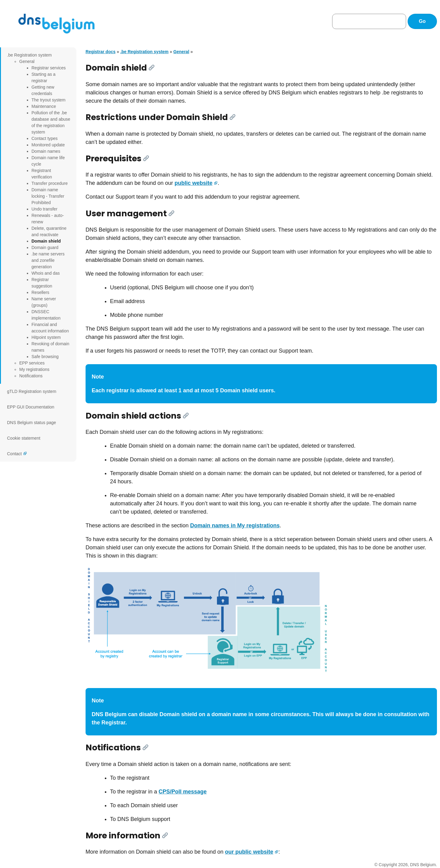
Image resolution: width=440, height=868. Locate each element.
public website (193, 183)
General (27, 61)
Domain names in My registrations (235, 526)
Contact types (45, 138)
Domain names (46, 151)
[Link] (152, 68)
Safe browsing (45, 357)
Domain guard (45, 247)
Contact (14, 454)
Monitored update (48, 145)
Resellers (40, 292)
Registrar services (49, 68)
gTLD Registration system (32, 391)
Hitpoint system (46, 337)
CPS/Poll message (183, 792)
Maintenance (44, 106)
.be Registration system (29, 55)
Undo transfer (44, 209)
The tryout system (48, 100)
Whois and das (46, 273)
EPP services (32, 363)
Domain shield (46, 241)
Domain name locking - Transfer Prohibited (48, 196)
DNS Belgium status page (31, 423)
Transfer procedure (50, 183)
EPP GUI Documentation (31, 407)
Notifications (31, 376)
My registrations (34, 369)
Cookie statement (24, 438)
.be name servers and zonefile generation (48, 260)
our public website (249, 852)
